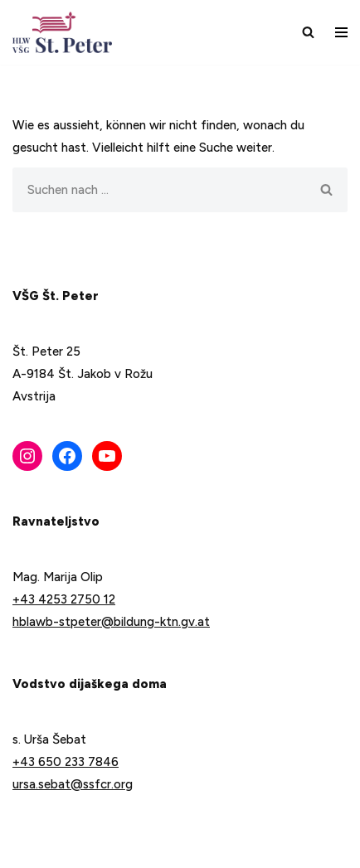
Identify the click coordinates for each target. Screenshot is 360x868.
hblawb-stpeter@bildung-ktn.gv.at (111, 622)
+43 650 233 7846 (66, 762)
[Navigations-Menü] (341, 32)
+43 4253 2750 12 (64, 599)
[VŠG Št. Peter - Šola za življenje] (66, 32)
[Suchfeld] (308, 32)
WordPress (173, 850)
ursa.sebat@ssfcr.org (73, 784)
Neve (27, 850)
